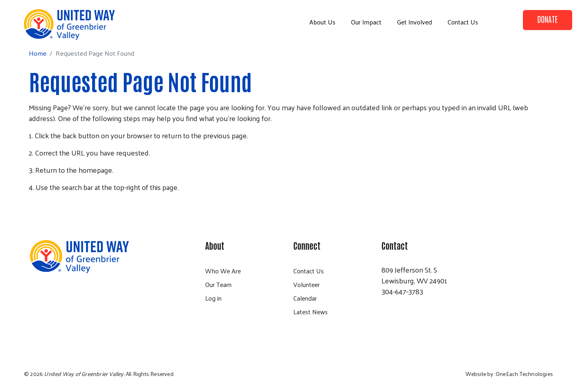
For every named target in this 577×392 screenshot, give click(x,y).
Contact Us (463, 22)
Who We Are (223, 271)
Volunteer (307, 284)
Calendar (305, 298)
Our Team (218, 284)
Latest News (311, 312)
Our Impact (366, 22)
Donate (548, 19)
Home (38, 53)
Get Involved (415, 22)
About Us (322, 22)
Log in (213, 298)
